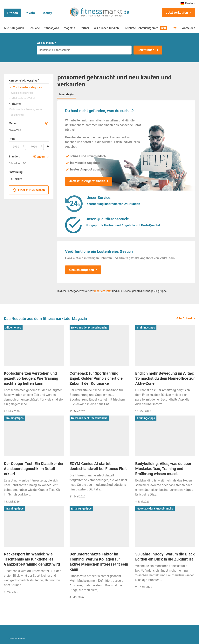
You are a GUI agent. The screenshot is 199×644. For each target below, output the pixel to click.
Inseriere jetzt (103, 291)
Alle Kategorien (14, 28)
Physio (30, 13)
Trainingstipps (146, 328)
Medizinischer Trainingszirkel (26, 109)
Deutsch (188, 3)
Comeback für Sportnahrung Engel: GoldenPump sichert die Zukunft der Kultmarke (96, 378)
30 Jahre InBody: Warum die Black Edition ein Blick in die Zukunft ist (165, 557)
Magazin (69, 28)
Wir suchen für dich (106, 28)
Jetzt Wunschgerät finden (87, 181)
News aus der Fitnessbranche (89, 328)
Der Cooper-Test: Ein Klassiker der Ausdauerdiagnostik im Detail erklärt (34, 469)
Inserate (66, 94)
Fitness (12, 13)
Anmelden (189, 28)
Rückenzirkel (16, 115)
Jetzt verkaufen (177, 13)
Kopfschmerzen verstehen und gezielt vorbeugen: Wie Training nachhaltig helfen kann (31, 378)
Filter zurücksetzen (29, 190)
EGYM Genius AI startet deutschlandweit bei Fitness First (98, 466)
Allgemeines (13, 328)
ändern (41, 157)
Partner (84, 28)
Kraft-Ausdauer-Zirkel (22, 98)
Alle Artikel (184, 318)
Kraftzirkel (15, 104)
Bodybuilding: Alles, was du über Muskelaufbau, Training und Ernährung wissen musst (163, 469)
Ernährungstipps (81, 509)
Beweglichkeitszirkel (21, 93)
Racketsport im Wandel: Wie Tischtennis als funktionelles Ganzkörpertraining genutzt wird (32, 559)
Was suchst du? (46, 43)
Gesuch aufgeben (82, 270)
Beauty (47, 13)
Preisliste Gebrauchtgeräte (145, 28)
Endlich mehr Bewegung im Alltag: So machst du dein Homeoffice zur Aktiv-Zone (165, 378)
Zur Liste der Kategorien (25, 87)
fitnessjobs (52, 28)
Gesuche (34, 28)
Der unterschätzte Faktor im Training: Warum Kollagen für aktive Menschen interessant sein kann (99, 562)
